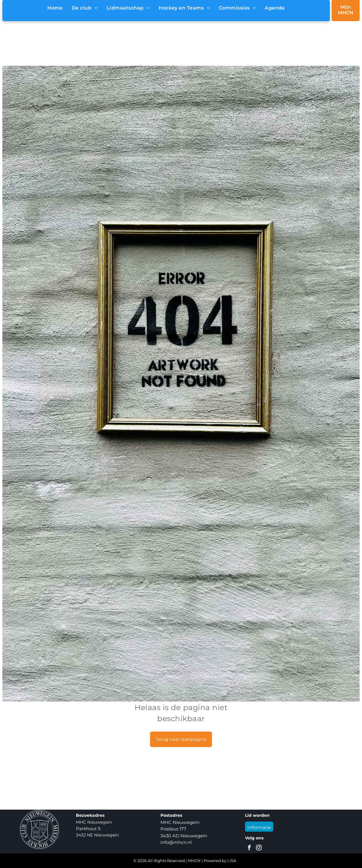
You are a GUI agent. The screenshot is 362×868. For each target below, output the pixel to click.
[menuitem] (55, 8)
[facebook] (249, 848)
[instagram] (259, 848)
